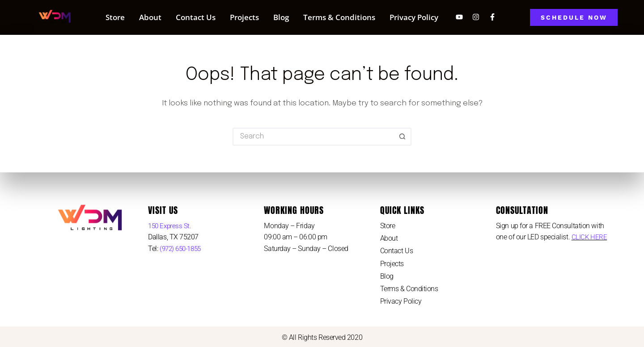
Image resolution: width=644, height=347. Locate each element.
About (150, 17)
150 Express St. (171, 226)
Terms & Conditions (339, 17)
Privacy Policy (414, 17)
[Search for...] (313, 137)
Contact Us (196, 17)
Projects (244, 17)
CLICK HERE (590, 237)
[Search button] (402, 137)
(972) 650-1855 (182, 249)
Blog (281, 17)
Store (115, 17)
